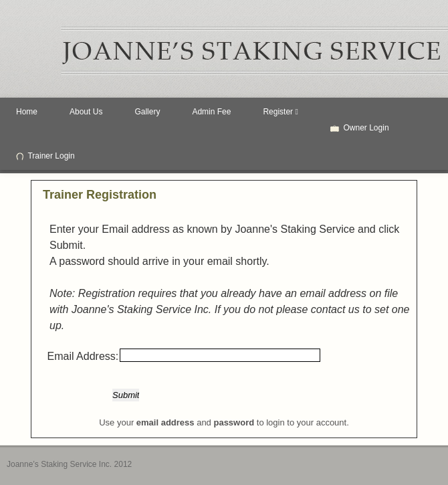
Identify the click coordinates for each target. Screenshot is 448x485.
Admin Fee (211, 112)
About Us (86, 112)
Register (280, 112)
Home (27, 112)
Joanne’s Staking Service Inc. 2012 (69, 464)
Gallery (147, 112)
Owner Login (360, 128)
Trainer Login (45, 156)
